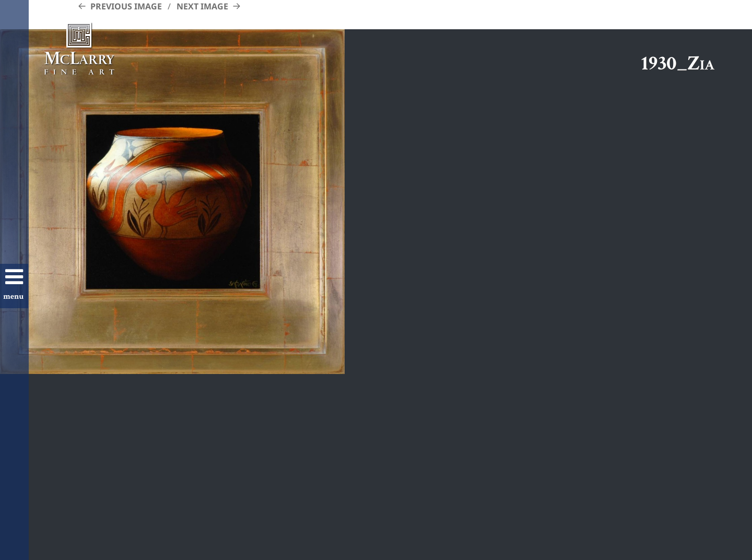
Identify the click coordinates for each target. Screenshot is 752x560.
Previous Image (126, 6)
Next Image (202, 6)
